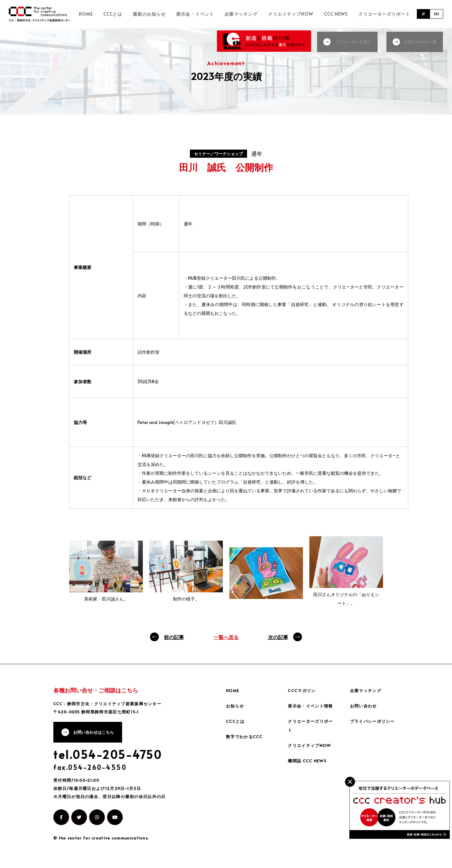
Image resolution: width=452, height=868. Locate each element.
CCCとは (136, 15)
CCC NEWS (340, 15)
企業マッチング (253, 15)
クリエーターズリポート (384, 15)
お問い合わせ (364, 707)
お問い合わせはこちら (96, 735)
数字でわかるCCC (245, 738)
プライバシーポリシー (374, 723)
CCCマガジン (302, 692)
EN (436, 15)
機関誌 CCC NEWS (308, 762)
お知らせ (236, 707)
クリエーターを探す (352, 41)
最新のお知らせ (168, 15)
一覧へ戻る (226, 638)
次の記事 (278, 638)
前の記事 (174, 638)
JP (422, 15)
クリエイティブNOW (299, 15)
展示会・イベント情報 (312, 707)
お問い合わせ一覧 (421, 41)
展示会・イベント (211, 15)
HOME (113, 15)
